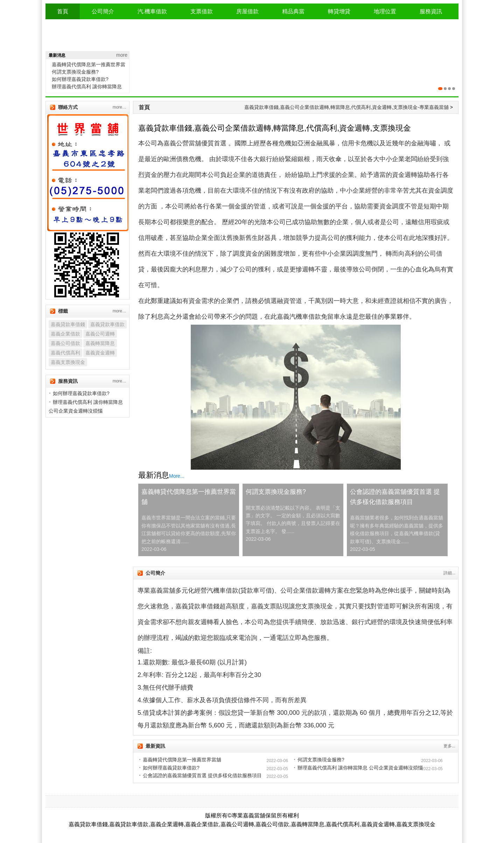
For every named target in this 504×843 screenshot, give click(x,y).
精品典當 (293, 11)
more (122, 55)
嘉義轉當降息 (100, 343)
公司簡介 (103, 11)
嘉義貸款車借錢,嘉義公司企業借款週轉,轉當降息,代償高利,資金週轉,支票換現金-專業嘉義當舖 (346, 107)
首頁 (63, 11)
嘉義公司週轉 (100, 334)
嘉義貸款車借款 (107, 324)
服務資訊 (431, 11)
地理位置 (385, 11)
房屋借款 (247, 11)
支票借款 (202, 11)
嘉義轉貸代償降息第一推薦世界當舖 (189, 497)
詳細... (449, 573)
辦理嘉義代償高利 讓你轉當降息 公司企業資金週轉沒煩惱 (360, 768)
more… (120, 107)
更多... (449, 746)
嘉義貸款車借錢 (68, 324)
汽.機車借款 (152, 11)
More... (177, 476)
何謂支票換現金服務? (75, 72)
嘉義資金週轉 (100, 353)
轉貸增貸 (339, 11)
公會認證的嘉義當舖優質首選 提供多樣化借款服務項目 (395, 497)
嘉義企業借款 (65, 334)
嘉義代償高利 (65, 353)
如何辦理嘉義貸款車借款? (80, 79)
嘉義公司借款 (65, 343)
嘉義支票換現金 (68, 362)
